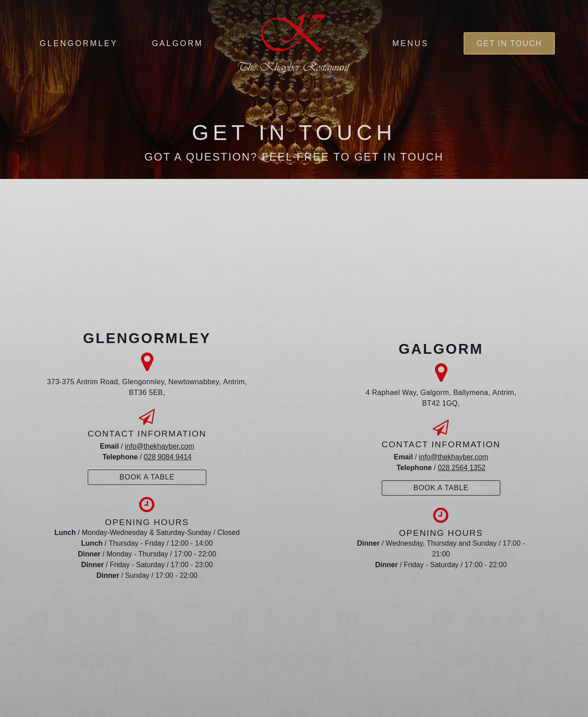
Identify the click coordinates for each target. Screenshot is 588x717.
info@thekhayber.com (160, 446)
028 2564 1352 (462, 468)
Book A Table (147, 477)
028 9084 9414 (168, 457)
